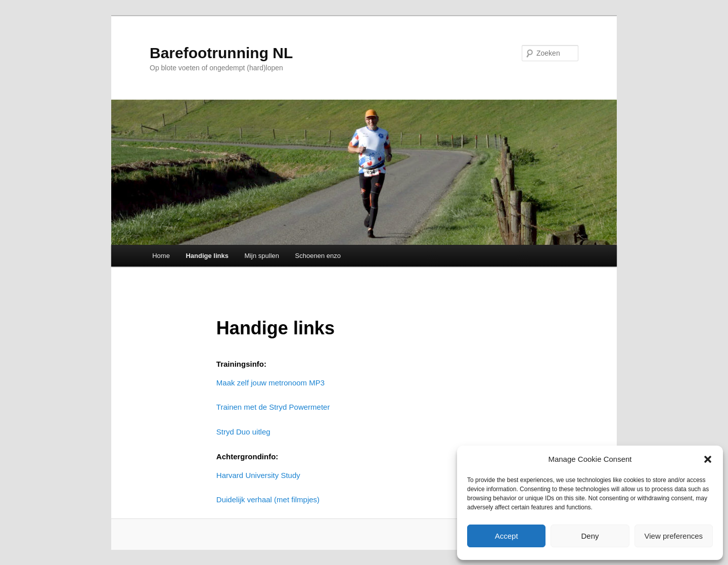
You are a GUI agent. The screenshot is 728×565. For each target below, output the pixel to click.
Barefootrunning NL (221, 53)
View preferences (674, 536)
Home (161, 256)
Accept (507, 536)
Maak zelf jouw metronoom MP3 (270, 383)
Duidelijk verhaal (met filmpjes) (268, 499)
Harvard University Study (258, 475)
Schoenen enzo (318, 256)
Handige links (207, 256)
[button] (708, 459)
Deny (590, 536)
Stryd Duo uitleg (243, 432)
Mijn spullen (262, 256)
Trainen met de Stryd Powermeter (273, 407)
